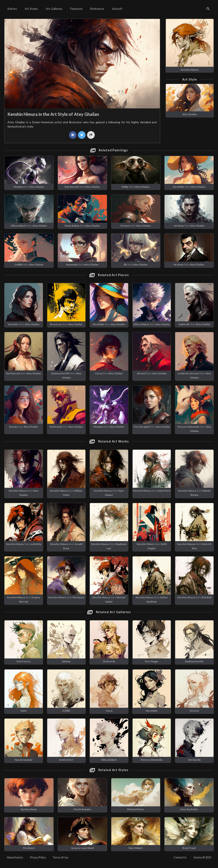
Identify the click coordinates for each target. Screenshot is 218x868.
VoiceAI (117, 9)
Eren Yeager (152, 661)
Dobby (125, 187)
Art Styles (31, 9)
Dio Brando (56, 427)
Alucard (141, 373)
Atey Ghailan (190, 114)
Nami (24, 711)
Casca (99, 373)
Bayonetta (72, 265)
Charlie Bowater (82, 809)
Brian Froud (189, 848)
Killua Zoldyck (19, 226)
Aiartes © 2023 (202, 857)
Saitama (66, 661)
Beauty (13, 427)
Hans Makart (136, 848)
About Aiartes (15, 857)
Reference (97, 9)
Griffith (19, 265)
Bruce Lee (56, 324)
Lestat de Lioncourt (189, 373)
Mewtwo (18, 187)
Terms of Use (60, 857)
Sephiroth (184, 324)
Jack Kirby (36, 544)
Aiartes (12, 9)
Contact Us (180, 857)
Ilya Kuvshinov (29, 809)
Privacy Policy (38, 857)
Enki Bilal (207, 597)
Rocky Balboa (72, 226)
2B (125, 265)
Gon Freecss (24, 661)
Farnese (125, 226)
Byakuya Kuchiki (60, 373)
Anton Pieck (164, 491)
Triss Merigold (141, 427)
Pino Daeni (78, 597)
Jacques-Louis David (82, 848)
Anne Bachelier (189, 809)
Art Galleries (54, 9)
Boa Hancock (72, 187)
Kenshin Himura (190, 70)
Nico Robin (179, 187)
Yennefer (13, 324)
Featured (76, 9)
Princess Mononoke (189, 427)
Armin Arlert (66, 760)
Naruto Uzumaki (24, 760)
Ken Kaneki (194, 760)
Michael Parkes (136, 809)
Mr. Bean (179, 265)
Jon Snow (179, 226)
